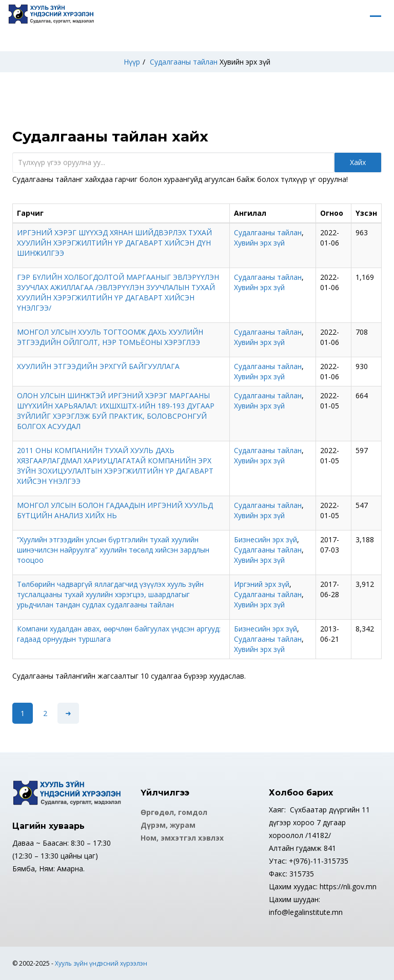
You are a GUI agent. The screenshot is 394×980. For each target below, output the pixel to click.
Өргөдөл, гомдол (174, 812)
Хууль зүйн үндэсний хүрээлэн (101, 963)
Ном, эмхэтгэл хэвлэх (182, 838)
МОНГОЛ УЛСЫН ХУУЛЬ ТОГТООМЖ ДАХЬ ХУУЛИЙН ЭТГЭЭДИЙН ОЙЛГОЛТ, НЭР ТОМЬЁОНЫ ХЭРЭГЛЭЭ (110, 337)
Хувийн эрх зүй (245, 62)
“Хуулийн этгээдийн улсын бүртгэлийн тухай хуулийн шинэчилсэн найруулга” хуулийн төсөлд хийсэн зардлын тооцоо (113, 550)
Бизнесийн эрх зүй (265, 539)
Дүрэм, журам (168, 825)
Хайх (358, 162)
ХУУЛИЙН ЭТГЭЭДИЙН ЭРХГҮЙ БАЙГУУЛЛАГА (98, 366)
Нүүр (132, 62)
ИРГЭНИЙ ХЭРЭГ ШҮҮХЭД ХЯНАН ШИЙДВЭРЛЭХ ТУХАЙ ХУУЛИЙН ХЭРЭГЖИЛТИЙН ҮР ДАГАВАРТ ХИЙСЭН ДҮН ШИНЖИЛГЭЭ (114, 243)
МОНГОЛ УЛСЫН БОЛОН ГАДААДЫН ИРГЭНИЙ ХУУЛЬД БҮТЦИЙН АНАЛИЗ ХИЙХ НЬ (115, 510)
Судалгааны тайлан (184, 62)
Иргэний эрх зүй (262, 584)
